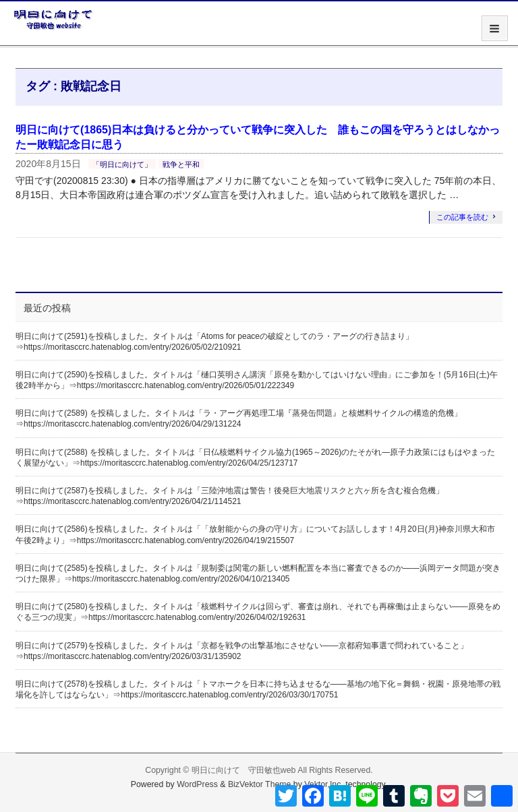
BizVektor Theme (260, 784)
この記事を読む (462, 217)
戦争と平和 (181, 164)
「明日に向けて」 (122, 164)
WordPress (197, 784)
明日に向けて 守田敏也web (244, 770)
